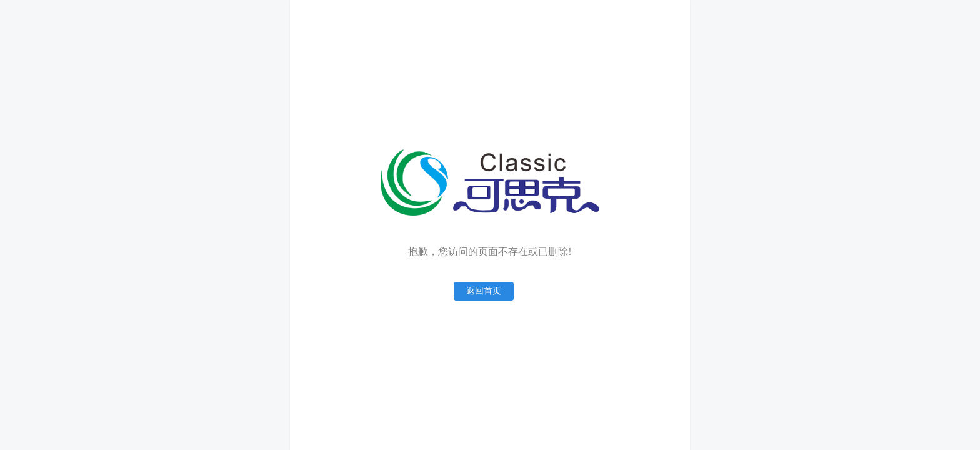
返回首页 (484, 291)
